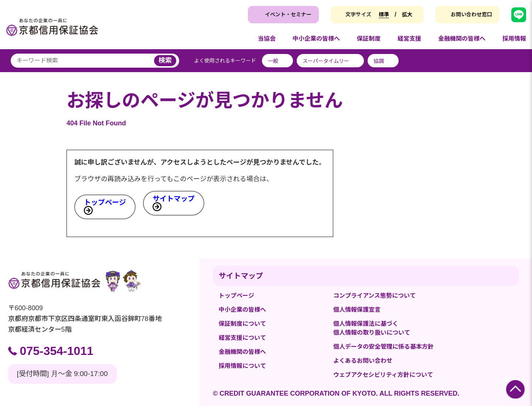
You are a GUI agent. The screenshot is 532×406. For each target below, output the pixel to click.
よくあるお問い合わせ (363, 361)
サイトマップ (174, 199)
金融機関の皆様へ (242, 352)
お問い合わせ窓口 (471, 14)
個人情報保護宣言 (357, 310)
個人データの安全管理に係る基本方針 (383, 347)
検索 (165, 60)
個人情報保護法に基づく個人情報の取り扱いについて (372, 328)
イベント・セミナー (288, 14)
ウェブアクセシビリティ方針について (383, 375)
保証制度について (242, 324)
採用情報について (242, 366)
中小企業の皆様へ (242, 310)
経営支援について (242, 338)
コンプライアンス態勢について (374, 296)
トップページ (105, 202)
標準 (384, 14)
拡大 (407, 14)
